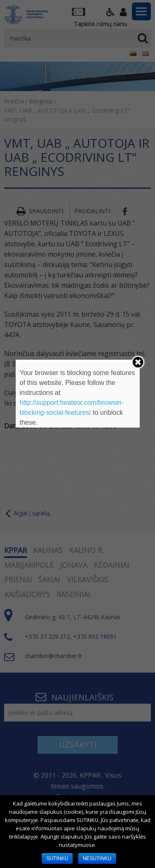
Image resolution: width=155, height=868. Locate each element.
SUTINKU (57, 858)
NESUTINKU (97, 858)
